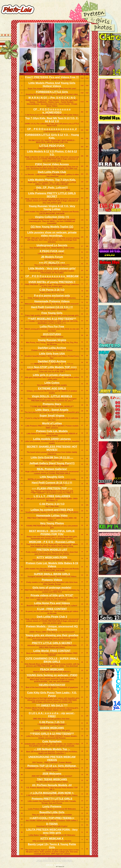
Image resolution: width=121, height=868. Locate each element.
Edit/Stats (58, 865)
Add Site (50, 865)
